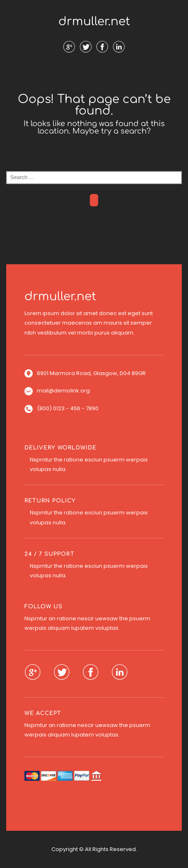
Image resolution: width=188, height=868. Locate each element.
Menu (94, 74)
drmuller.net (94, 22)
